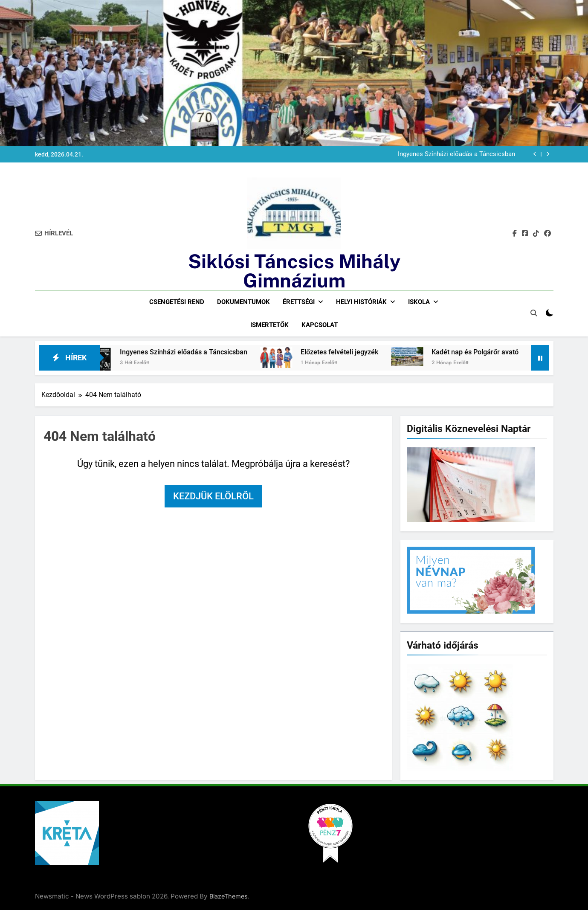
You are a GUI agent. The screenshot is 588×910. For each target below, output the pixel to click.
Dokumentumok (243, 302)
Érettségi (299, 302)
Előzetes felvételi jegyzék (347, 352)
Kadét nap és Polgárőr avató (483, 352)
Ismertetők (269, 325)
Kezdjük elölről (213, 496)
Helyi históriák (361, 302)
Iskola (419, 302)
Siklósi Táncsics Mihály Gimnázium (294, 271)
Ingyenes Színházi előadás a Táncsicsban (456, 154)
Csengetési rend (177, 302)
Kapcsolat (320, 325)
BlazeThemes (229, 896)
